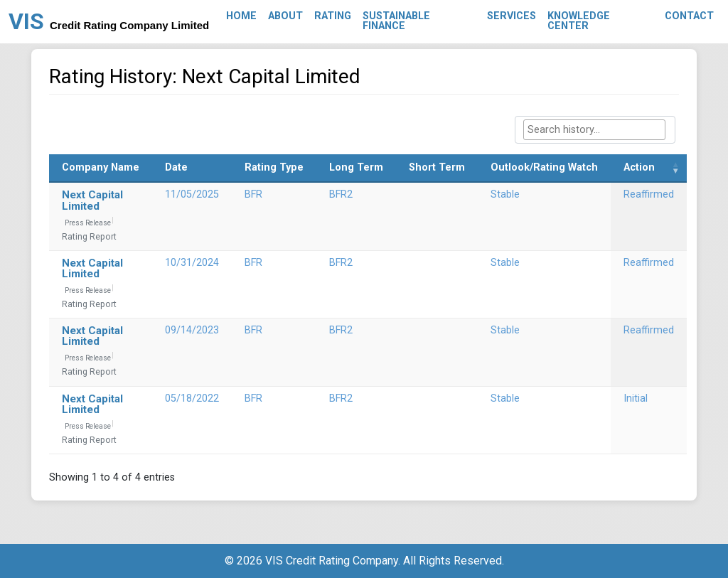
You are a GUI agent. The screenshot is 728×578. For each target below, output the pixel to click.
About (285, 16)
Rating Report (89, 237)
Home (241, 16)
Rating (333, 16)
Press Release (88, 223)
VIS (109, 21)
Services (512, 16)
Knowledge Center (579, 21)
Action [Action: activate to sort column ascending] (639, 167)
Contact (689, 16)
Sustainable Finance (396, 21)
